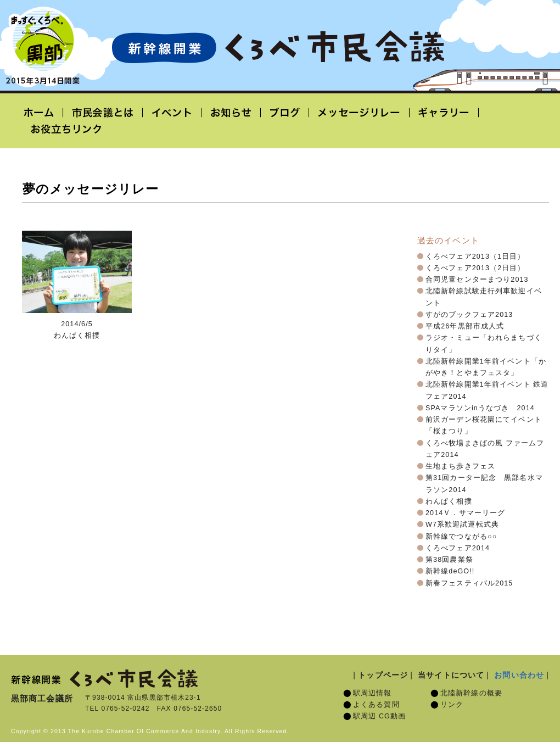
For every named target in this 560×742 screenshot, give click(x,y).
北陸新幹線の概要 (471, 693)
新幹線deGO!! (450, 571)
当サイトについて (451, 675)
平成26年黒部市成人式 (465, 326)
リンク (452, 705)
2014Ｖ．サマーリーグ (465, 513)
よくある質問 (376, 705)
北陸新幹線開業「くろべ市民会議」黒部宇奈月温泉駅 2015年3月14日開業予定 (278, 47)
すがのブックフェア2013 (469, 315)
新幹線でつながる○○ (461, 537)
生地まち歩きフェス (460, 466)
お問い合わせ (519, 675)
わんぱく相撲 (449, 501)
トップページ (383, 675)
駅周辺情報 (373, 693)
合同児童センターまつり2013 (477, 280)
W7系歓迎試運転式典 (462, 525)
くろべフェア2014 (458, 548)
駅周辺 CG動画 (379, 716)
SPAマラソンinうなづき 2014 (480, 408)
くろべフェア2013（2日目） (475, 268)
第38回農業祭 (449, 560)
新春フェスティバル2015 (469, 583)
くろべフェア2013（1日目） (475, 256)
